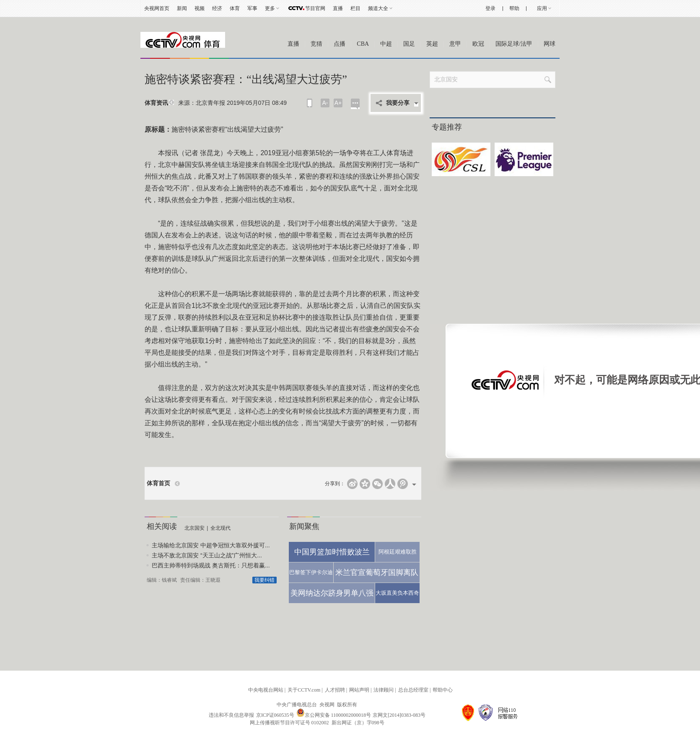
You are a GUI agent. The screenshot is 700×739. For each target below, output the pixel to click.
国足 (409, 44)
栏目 (355, 8)
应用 (542, 8)
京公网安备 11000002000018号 (334, 715)
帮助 (514, 8)
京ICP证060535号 (275, 715)
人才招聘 (335, 690)
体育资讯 (156, 103)
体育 (235, 8)
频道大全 (378, 8)
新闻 (182, 8)
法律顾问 (384, 690)
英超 (432, 44)
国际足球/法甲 (514, 44)
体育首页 (158, 483)
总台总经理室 (413, 690)
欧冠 (478, 44)
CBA (363, 44)
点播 (340, 44)
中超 (386, 44)
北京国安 (194, 528)
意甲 (455, 44)
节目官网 (315, 8)
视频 (200, 8)
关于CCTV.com (304, 690)
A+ (338, 103)
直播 (338, 8)
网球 (550, 44)
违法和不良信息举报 (231, 715)
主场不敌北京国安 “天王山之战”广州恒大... (207, 555)
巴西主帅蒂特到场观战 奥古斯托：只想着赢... (211, 565)
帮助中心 (443, 690)
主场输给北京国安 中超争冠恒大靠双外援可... (211, 545)
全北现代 (220, 528)
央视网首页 (157, 8)
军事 (252, 8)
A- (325, 103)
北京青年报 (210, 103)
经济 (217, 8)
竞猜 (316, 44)
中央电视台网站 (266, 690)
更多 (270, 8)
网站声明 (359, 690)
